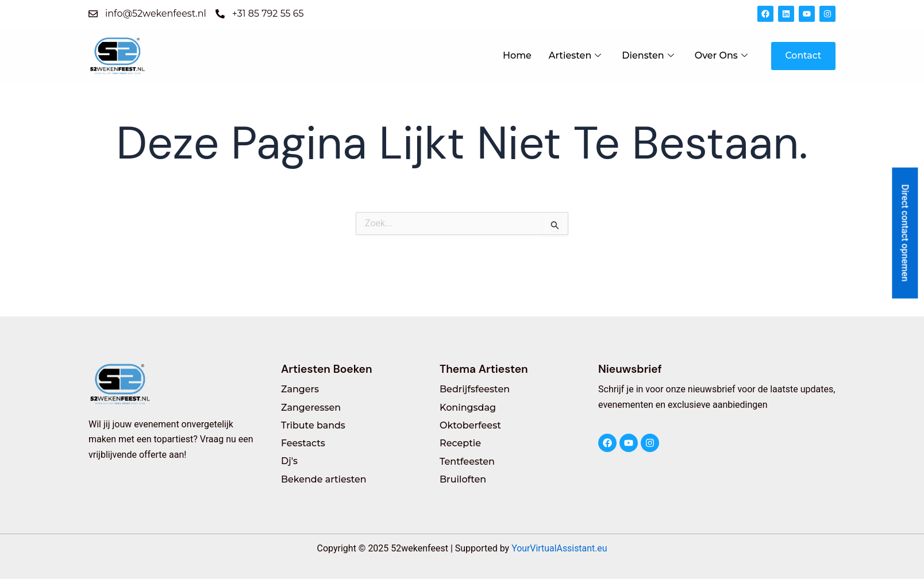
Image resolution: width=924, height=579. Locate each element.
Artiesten (574, 55)
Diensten (647, 55)
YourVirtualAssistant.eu (559, 548)
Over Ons (720, 55)
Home (516, 55)
